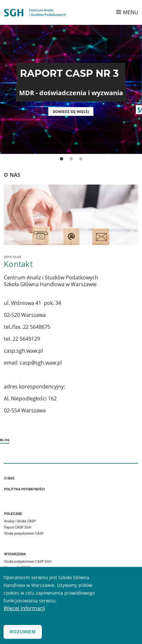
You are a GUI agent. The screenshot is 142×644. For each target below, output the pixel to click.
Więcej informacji (24, 611)
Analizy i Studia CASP (20, 521)
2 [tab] (71, 159)
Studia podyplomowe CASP (24, 533)
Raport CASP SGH (18, 527)
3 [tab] (81, 159)
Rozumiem (23, 635)
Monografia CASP (17, 568)
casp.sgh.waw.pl (23, 351)
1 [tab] (62, 159)
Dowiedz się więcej (71, 111)
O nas (9, 478)
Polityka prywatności (24, 489)
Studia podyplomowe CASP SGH (28, 562)
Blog (5, 440)
